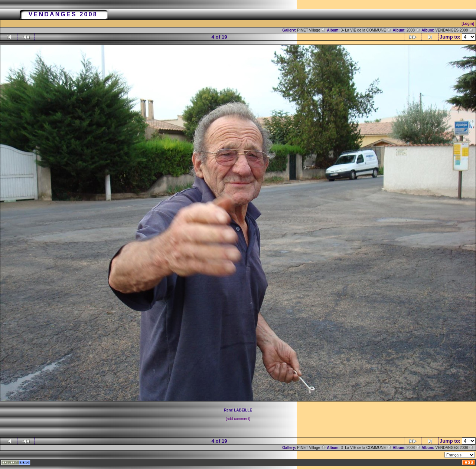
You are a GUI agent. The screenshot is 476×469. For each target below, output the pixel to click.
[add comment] (238, 419)
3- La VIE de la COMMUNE (366, 30)
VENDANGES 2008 (454, 30)
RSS (469, 463)
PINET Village (312, 30)
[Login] (468, 24)
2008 (414, 30)
